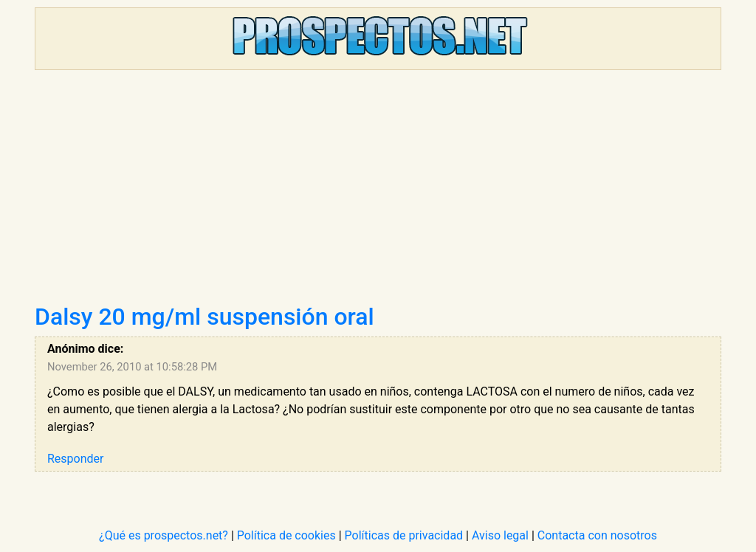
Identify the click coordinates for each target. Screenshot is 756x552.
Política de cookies (286, 535)
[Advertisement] (378, 192)
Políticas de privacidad (404, 535)
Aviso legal (500, 535)
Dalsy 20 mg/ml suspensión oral (205, 317)
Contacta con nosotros (597, 535)
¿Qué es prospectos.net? (164, 535)
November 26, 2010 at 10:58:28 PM (132, 367)
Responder (75, 459)
